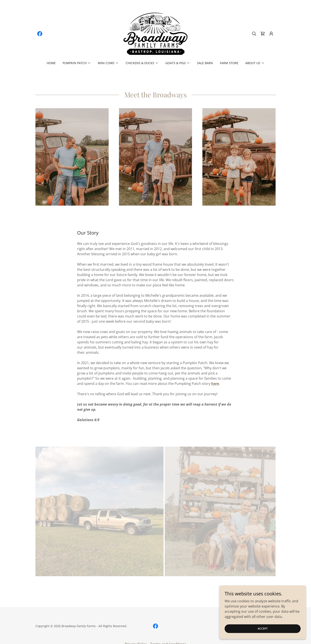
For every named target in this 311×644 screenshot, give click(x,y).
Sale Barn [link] (205, 63)
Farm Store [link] (229, 63)
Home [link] (51, 63)
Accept (263, 629)
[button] (271, 34)
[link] (40, 34)
